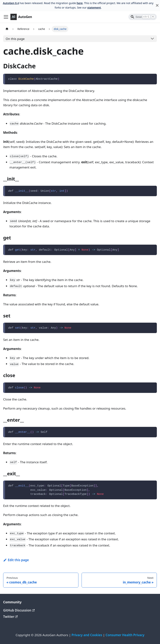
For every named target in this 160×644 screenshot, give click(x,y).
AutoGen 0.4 (11, 3)
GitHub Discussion (19, 610)
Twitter (10, 617)
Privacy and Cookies (87, 635)
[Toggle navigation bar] (6, 17)
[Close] (157, 5)
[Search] (143, 17)
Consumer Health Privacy (125, 635)
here (80, 3)
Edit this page (16, 560)
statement (94, 8)
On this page (15, 39)
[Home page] (7, 29)
